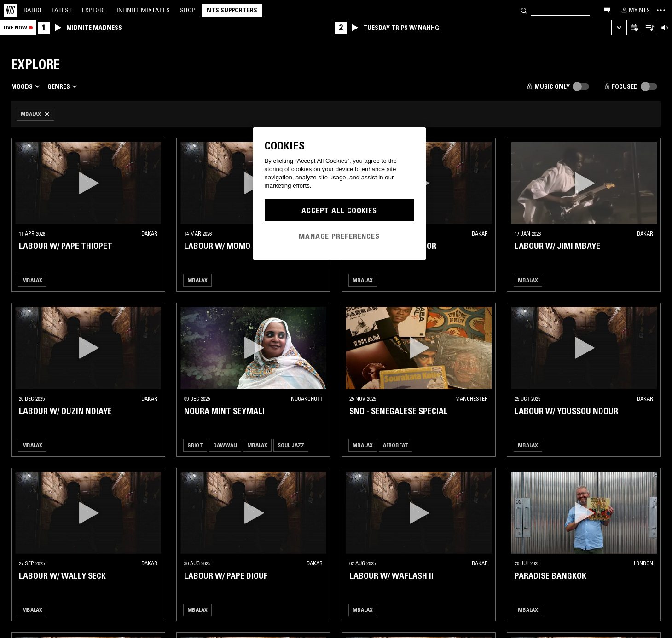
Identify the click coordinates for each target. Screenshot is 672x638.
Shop (188, 10)
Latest (62, 10)
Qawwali (225, 445)
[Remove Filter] (35, 114)
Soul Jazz (291, 445)
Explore (94, 10)
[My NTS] (635, 10)
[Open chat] (607, 10)
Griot (195, 445)
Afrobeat (396, 445)
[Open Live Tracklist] (649, 28)
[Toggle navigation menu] (661, 10)
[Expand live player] (619, 28)
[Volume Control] (664, 28)
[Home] (10, 10)
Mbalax (32, 280)
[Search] (524, 10)
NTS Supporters (232, 10)
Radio (32, 10)
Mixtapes (143, 10)
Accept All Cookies (339, 210)
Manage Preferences (339, 236)
